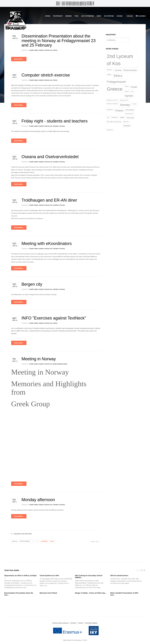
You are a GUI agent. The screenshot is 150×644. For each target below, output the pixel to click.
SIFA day (126, 122)
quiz (108, 117)
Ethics (118, 76)
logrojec (129, 96)
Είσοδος (130, 16)
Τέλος (52, 541)
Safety (122, 117)
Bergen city (32, 284)
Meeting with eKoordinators (47, 244)
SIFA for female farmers (119, 576)
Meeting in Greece (112, 100)
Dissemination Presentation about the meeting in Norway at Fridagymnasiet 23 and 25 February (59, 41)
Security (130, 118)
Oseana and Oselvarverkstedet (50, 157)
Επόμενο (44, 541)
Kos (132, 91)
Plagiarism (110, 110)
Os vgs (134, 104)
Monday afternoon (38, 500)
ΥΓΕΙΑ (76, 16)
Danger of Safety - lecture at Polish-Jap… (91, 593)
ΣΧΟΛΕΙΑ (120, 16)
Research (115, 117)
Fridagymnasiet (116, 82)
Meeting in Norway (39, 359)
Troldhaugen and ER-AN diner (49, 200)
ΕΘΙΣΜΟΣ (69, 16)
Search (81, 623)
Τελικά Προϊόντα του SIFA (49, 576)
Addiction (110, 70)
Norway (125, 105)
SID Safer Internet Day (114, 122)
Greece (115, 89)
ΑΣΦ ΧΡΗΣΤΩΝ (109, 16)
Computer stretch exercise (46, 75)
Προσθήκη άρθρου (91, 623)
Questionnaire (129, 114)
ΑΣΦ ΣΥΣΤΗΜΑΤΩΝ (88, 16)
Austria (118, 70)
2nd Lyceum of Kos (120, 60)
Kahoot (127, 91)
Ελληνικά (141, 16)
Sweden (127, 126)
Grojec (127, 86)
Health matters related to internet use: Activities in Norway (47, 126)
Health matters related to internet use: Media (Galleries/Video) (48, 364)
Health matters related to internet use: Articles (43, 50)
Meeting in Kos (124, 100)
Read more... (19, 59)
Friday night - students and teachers (55, 121)
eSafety (109, 74)
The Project (58, 16)
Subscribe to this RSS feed (56, 531)
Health (134, 87)
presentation (130, 110)
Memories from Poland (48, 593)
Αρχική (48, 16)
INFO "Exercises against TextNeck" (54, 318)
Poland (119, 111)
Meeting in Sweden (112, 104)
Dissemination (130, 70)
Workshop (110, 130)
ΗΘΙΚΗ (99, 16)
